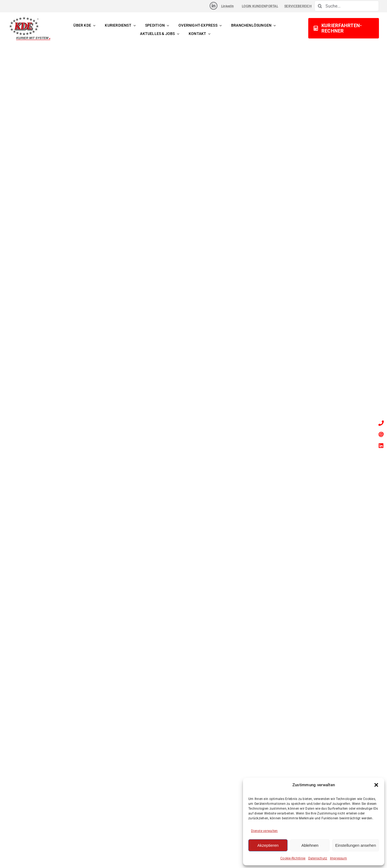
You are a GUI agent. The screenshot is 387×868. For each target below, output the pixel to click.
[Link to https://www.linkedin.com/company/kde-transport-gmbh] (214, 6)
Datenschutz (318, 858)
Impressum (338, 858)
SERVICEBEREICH (298, 6)
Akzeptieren (268, 845)
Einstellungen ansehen (356, 845)
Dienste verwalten (264, 831)
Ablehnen (310, 845)
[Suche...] (347, 6)
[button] (376, 785)
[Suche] (320, 6)
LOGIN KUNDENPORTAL (260, 6)
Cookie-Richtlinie (293, 858)
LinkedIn (227, 6)
